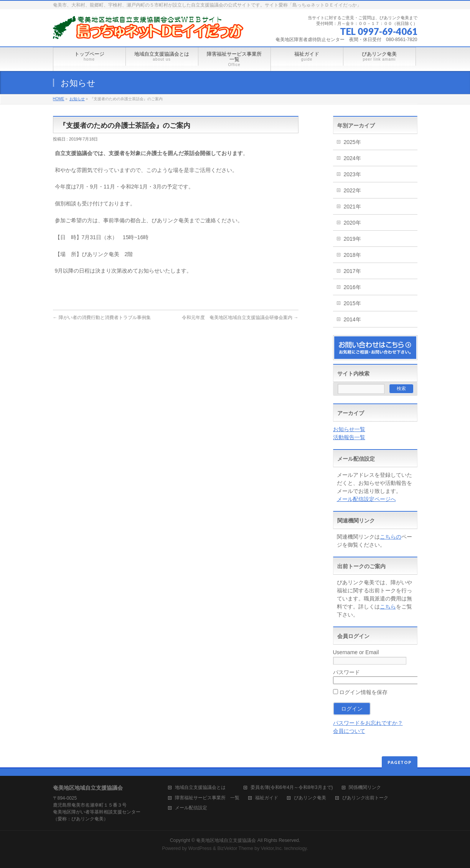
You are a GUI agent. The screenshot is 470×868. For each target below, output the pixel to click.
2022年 (352, 190)
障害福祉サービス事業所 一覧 (207, 798)
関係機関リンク (365, 788)
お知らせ (77, 99)
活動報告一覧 (349, 437)
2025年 (352, 142)
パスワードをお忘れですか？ (368, 723)
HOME (59, 99)
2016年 (352, 287)
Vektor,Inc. (272, 848)
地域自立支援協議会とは (205, 788)
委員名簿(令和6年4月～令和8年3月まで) (292, 788)
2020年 (352, 223)
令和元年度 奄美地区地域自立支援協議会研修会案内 (240, 317)
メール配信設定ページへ (366, 499)
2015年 (352, 303)
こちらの (391, 537)
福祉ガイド (267, 798)
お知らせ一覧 (349, 429)
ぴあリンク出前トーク (365, 798)
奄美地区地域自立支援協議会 (226, 840)
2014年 (352, 319)
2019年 (352, 239)
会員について (349, 731)
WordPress (200, 848)
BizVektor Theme (235, 848)
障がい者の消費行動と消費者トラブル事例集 (102, 317)
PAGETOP (400, 762)
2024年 (352, 158)
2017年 (352, 271)
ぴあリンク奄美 (310, 798)
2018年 (352, 255)
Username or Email (356, 652)
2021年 (352, 207)
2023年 (352, 174)
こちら (388, 607)
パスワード (346, 672)
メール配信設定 (191, 808)
